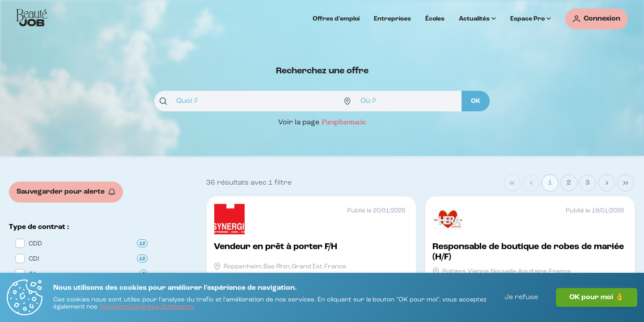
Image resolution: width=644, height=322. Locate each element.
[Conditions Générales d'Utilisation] (146, 307)
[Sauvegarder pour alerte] (66, 192)
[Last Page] (626, 183)
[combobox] (246, 101)
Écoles (435, 19)
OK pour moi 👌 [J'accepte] (597, 297)
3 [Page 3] (588, 183)
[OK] (476, 101)
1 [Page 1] (550, 183)
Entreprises (392, 19)
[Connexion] (597, 19)
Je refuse (521, 297)
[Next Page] (607, 183)
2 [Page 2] (569, 183)
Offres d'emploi (336, 19)
